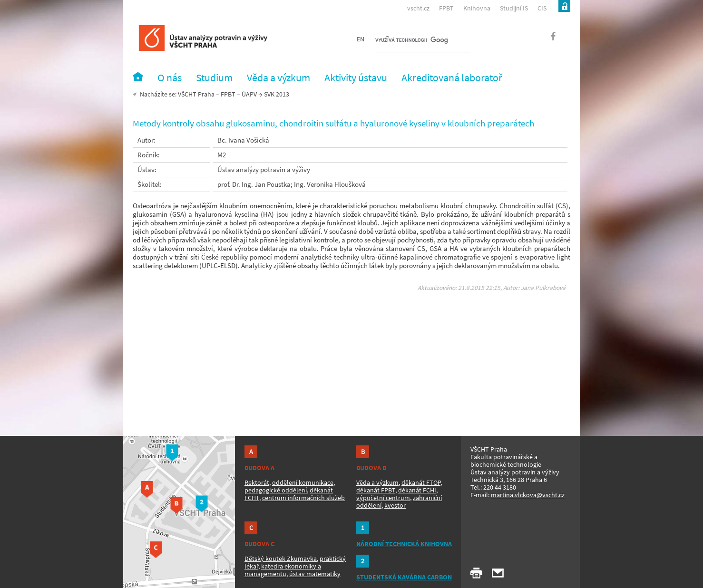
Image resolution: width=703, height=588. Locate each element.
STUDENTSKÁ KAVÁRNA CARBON (404, 577)
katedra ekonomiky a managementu (283, 570)
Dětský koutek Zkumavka (281, 559)
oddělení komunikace (303, 482)
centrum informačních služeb (303, 498)
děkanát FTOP (421, 482)
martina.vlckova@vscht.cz (528, 495)
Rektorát (257, 482)
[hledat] (411, 41)
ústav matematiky (315, 574)
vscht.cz (418, 8)
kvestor (395, 505)
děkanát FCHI (417, 490)
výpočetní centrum (383, 498)
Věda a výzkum (377, 482)
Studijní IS (514, 8)
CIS (542, 8)
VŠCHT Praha (196, 94)
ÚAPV (249, 94)
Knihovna (477, 8)
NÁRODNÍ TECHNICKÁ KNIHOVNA (404, 544)
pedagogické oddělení (276, 490)
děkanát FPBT (376, 490)
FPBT (446, 8)
